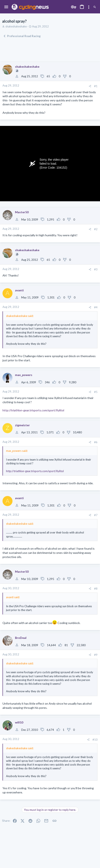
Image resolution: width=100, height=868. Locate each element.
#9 (96, 655)
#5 (96, 392)
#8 (96, 589)
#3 (96, 269)
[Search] (95, 7)
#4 (96, 307)
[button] (6, 7)
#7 (96, 515)
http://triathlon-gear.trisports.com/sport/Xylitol (33, 410)
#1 (96, 86)
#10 (95, 740)
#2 (96, 229)
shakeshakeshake (16, 26)
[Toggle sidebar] (89, 7)
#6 (96, 442)
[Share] (90, 86)
